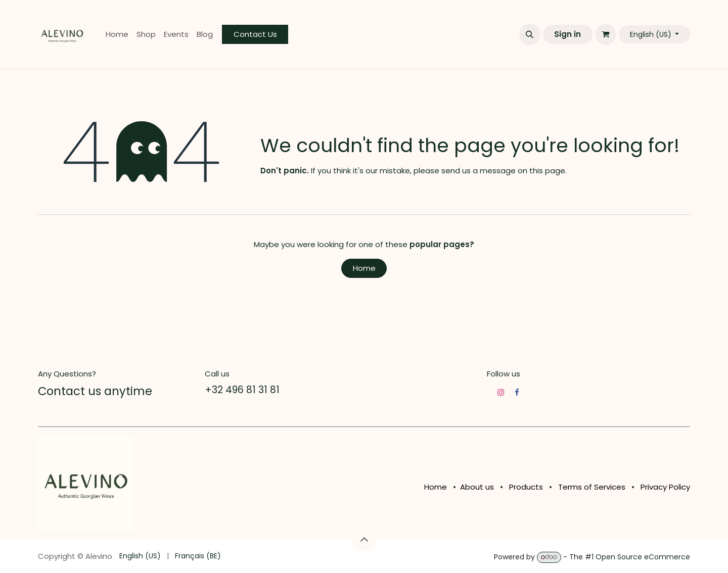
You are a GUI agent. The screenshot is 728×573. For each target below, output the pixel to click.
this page (547, 171)
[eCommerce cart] (606, 34)
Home (364, 268)
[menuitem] (117, 35)
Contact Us (255, 34)
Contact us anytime (95, 391)
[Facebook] (517, 392)
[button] (530, 34)
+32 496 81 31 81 (242, 390)
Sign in (567, 34)
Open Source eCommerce (643, 557)
